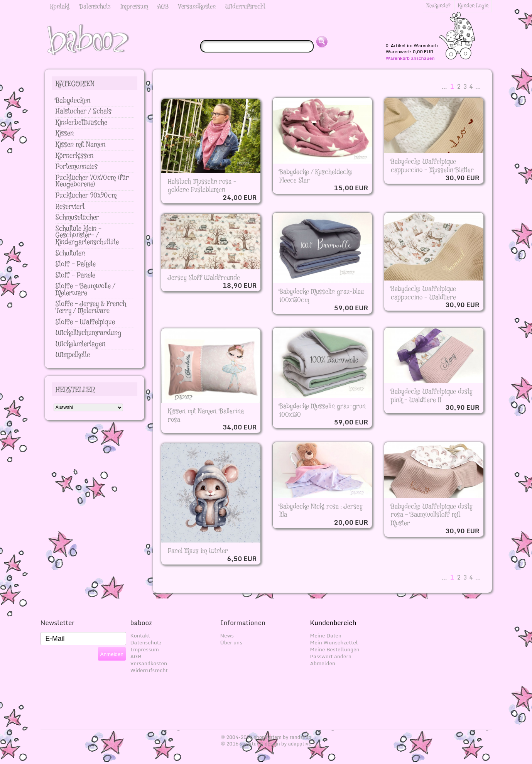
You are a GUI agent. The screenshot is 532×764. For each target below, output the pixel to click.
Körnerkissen (74, 156)
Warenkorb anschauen (410, 58)
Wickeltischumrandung (89, 333)
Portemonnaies (77, 167)
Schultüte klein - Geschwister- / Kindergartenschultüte (87, 236)
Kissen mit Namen (80, 145)
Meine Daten (326, 636)
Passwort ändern (331, 656)
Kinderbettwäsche (81, 123)
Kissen (65, 134)
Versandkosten (197, 7)
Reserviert (70, 207)
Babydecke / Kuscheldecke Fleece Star (316, 176)
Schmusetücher (77, 218)
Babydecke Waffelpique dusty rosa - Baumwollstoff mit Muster (432, 515)
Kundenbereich (333, 623)
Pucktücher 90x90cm (86, 196)
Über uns (231, 642)
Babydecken (73, 101)
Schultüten (70, 254)
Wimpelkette (73, 355)
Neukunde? (438, 6)
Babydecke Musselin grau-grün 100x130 (323, 411)
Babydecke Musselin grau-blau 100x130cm (322, 296)
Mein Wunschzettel (334, 642)
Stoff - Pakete (76, 264)
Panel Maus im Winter (198, 551)
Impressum (134, 7)
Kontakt (60, 7)
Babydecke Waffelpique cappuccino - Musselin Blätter (432, 166)
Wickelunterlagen (80, 344)
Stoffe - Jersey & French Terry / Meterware (91, 308)
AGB (163, 7)
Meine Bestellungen (335, 649)
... (444, 86)
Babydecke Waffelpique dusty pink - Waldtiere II (432, 396)
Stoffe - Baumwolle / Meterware (85, 290)
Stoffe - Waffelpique (85, 322)
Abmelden (323, 663)
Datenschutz (95, 7)
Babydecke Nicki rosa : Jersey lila (321, 511)
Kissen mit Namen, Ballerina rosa (206, 416)
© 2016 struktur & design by (266, 744)
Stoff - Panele (75, 276)
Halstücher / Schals (84, 112)
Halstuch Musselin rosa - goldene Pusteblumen (202, 186)
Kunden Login (473, 6)
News (227, 636)
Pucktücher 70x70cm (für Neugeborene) (92, 181)
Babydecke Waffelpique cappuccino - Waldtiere (423, 293)
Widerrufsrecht (245, 7)
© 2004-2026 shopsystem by (266, 737)
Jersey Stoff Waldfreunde (204, 278)
